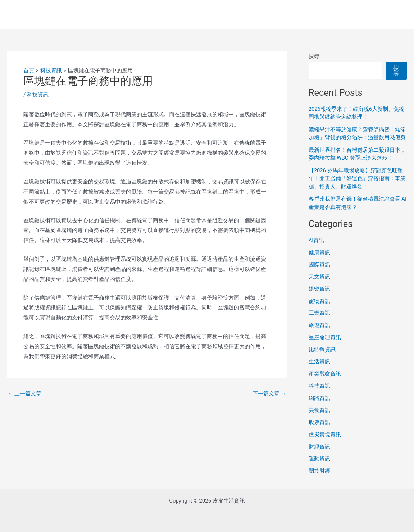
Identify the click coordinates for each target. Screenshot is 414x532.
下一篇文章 (269, 394)
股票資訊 (319, 422)
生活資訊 (319, 362)
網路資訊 (319, 398)
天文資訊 (319, 277)
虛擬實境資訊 (325, 435)
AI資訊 (317, 240)
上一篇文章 (25, 394)
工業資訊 (319, 313)
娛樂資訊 (319, 289)
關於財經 (319, 471)
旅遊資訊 (319, 325)
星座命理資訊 (325, 337)
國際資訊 (319, 264)
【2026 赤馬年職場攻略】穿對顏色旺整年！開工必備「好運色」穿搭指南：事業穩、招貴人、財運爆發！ (357, 179)
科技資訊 (38, 95)
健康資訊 (319, 253)
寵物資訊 (319, 301)
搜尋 (314, 56)
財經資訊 (319, 447)
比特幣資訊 (322, 350)
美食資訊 (319, 410)
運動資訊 (319, 459)
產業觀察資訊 (325, 374)
